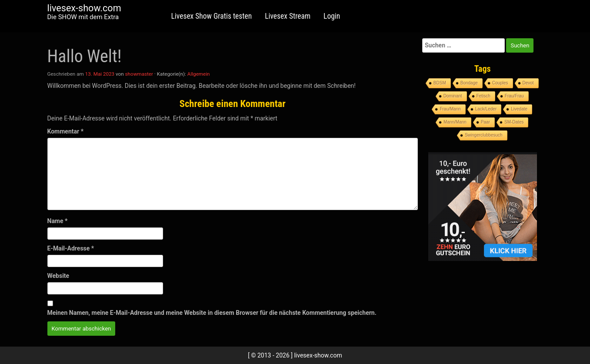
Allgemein (199, 74)
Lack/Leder (486, 109)
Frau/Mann (450, 109)
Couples (500, 83)
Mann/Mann (455, 122)
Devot (528, 83)
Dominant (453, 96)
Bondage (469, 83)
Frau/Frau (514, 96)
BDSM (440, 83)
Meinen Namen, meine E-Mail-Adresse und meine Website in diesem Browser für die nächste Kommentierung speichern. (212, 313)
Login (332, 16)
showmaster (139, 74)
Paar (485, 122)
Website (58, 276)
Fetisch (483, 96)
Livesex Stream (288, 16)
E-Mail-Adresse (71, 248)
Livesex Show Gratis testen (212, 16)
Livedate (519, 109)
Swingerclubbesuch (484, 135)
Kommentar (65, 131)
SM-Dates (514, 122)
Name (58, 221)
